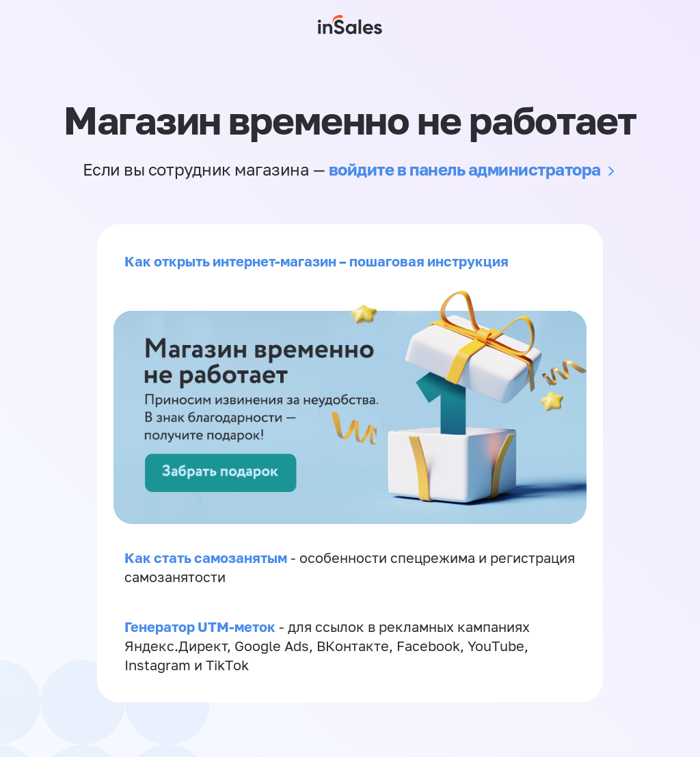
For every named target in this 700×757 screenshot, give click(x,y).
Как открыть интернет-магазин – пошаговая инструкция (317, 261)
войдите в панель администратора (465, 169)
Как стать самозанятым (206, 558)
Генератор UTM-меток (200, 627)
